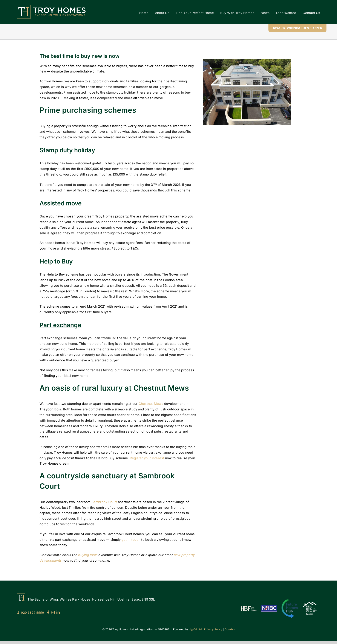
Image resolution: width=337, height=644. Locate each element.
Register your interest (147, 458)
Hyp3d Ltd (195, 629)
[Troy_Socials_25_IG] (53, 612)
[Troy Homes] (51, 7)
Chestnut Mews (151, 404)
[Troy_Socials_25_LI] (58, 612)
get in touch (131, 540)
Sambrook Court (104, 502)
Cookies (230, 629)
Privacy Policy (213, 629)
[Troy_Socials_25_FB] (48, 612)
